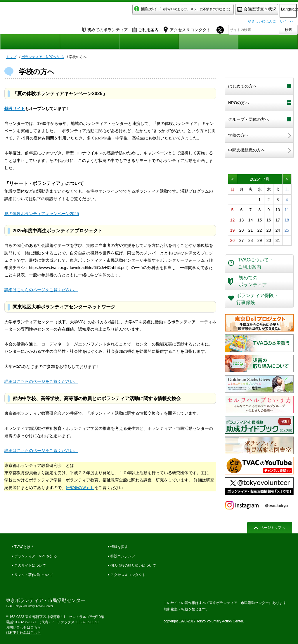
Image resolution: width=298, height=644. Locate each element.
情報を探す (119, 547)
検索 (288, 28)
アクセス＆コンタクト (128, 575)
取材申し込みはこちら (23, 633)
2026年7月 (260, 179)
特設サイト (15, 109)
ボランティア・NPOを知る (259, 73)
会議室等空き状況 (232, 11)
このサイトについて (30, 566)
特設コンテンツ (123, 556)
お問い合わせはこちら (23, 627)
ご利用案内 (145, 28)
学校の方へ (238, 135)
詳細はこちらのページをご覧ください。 (41, 290)
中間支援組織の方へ (247, 150)
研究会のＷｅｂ (80, 488)
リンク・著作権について (34, 575)
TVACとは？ (24, 547)
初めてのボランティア (105, 28)
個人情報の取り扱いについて (133, 566)
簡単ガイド (159, 11)
